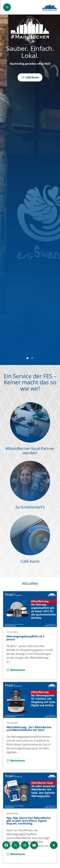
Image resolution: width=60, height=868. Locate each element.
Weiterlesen (16, 670)
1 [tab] (28, 359)
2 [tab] (32, 359)
